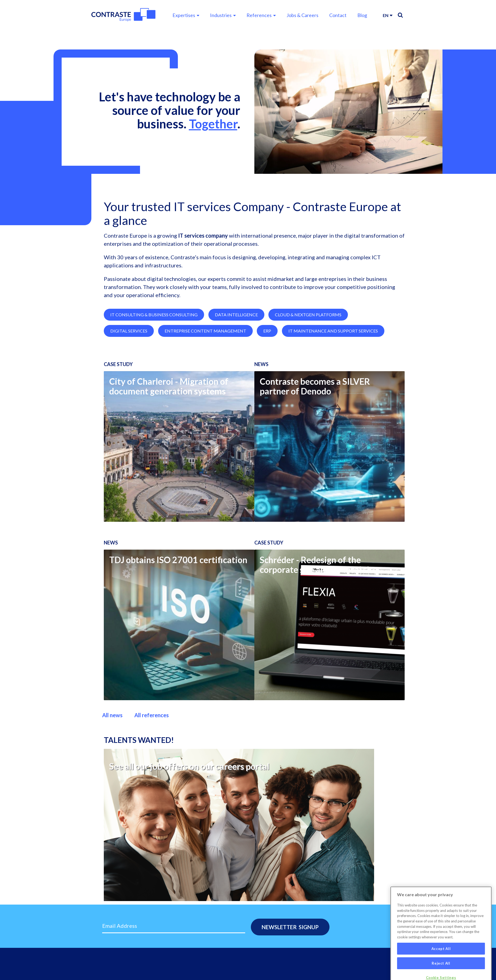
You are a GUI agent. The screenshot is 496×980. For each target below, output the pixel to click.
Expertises (184, 15)
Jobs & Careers (302, 15)
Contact (338, 15)
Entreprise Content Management (205, 368)
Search (400, 15)
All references (152, 752)
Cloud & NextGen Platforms (308, 351)
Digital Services (129, 368)
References (259, 15)
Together (213, 124)
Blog (362, 15)
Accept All (441, 963)
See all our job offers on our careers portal (189, 803)
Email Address (120, 926)
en (386, 15)
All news (112, 752)
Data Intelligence (236, 351)
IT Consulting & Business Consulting (154, 351)
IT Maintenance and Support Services (333, 368)
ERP (267, 368)
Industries (221, 15)
